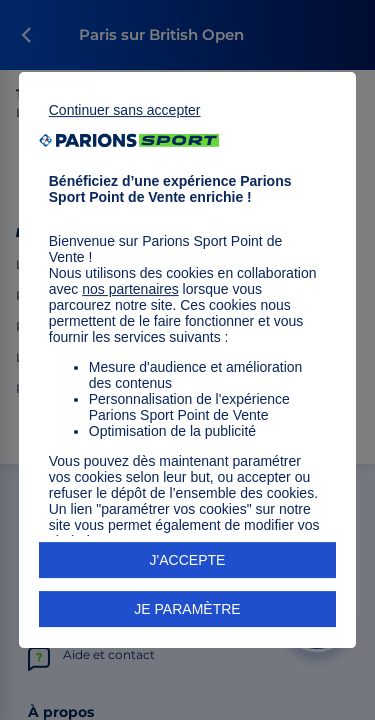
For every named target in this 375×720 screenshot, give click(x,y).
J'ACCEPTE (188, 560)
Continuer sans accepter (125, 110)
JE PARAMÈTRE (187, 609)
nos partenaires (130, 289)
